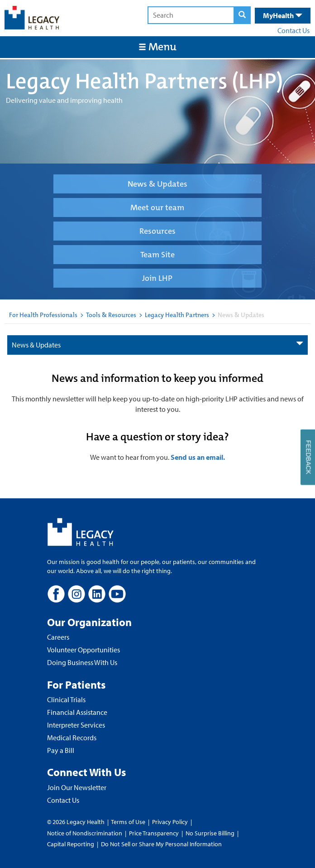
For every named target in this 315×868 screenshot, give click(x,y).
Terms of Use (129, 822)
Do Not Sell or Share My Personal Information (161, 844)
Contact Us (294, 30)
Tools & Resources (111, 315)
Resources (157, 231)
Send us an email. (198, 457)
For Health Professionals (43, 315)
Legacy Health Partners (177, 315)
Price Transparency (154, 833)
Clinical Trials (66, 699)
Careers (58, 637)
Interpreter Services (76, 725)
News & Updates (157, 184)
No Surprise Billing (210, 833)
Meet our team (157, 207)
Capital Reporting (71, 844)
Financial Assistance (77, 712)
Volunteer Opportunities (84, 650)
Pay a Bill (61, 750)
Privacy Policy (170, 822)
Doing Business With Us (82, 662)
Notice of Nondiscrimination (85, 833)
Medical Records (72, 738)
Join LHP (157, 278)
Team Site (157, 255)
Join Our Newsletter (77, 787)
